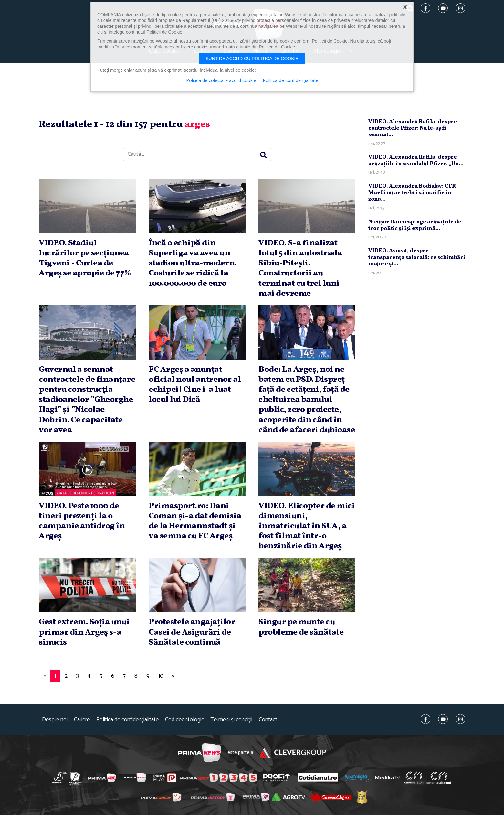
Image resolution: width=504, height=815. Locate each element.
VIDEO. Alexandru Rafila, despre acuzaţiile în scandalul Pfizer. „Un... (416, 161)
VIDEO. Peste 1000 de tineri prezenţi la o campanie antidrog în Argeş (82, 521)
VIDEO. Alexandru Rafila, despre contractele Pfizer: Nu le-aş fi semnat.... (413, 128)
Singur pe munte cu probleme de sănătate (301, 627)
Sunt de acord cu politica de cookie (252, 59)
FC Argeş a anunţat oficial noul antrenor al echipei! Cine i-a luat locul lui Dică (195, 385)
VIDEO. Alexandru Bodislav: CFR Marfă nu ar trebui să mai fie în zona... (412, 193)
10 (161, 676)
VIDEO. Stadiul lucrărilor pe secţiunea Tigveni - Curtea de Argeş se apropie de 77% (85, 258)
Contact (268, 720)
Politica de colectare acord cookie (221, 81)
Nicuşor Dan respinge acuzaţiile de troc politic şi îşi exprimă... (415, 225)
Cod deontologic (184, 720)
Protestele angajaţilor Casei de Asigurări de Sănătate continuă (192, 632)
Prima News (199, 753)
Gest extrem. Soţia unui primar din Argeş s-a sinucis (84, 632)
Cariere (82, 720)
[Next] (173, 676)
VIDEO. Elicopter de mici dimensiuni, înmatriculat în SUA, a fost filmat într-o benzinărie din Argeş (307, 526)
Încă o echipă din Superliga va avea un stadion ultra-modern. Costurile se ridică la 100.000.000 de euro (193, 263)
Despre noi (55, 720)
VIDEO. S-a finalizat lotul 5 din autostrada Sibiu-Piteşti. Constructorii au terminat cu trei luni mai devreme (300, 268)
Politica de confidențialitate (127, 720)
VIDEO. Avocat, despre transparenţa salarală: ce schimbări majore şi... (417, 257)
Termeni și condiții (231, 720)
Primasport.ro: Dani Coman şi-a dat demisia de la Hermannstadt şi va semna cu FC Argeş (195, 521)
